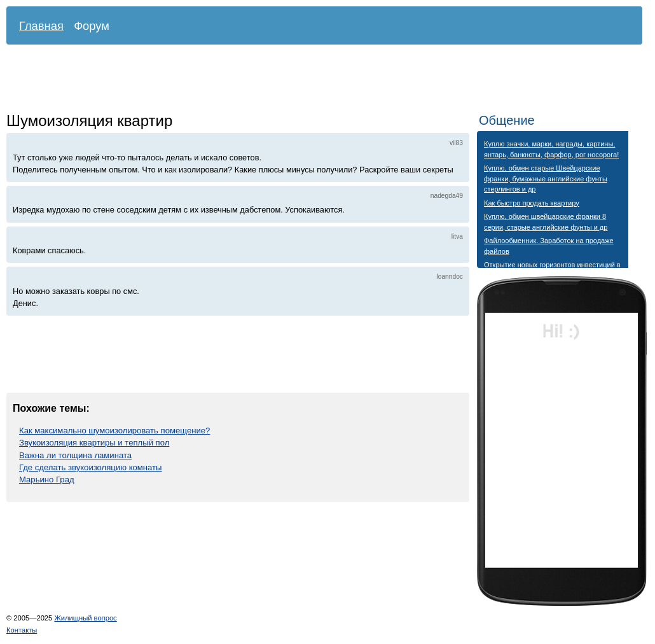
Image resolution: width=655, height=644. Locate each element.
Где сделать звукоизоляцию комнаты (91, 467)
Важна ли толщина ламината (75, 455)
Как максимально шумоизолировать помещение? (114, 430)
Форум (92, 26)
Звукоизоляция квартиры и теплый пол (94, 443)
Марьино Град (47, 479)
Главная (41, 26)
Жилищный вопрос (85, 618)
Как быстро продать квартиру (532, 203)
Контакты (22, 630)
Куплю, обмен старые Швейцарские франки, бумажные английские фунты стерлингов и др (546, 178)
